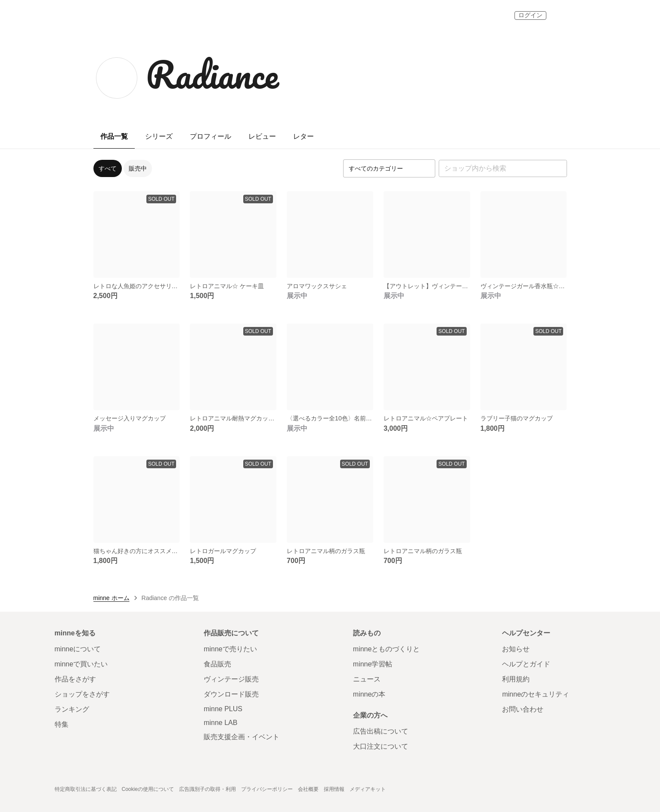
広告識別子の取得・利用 (208, 789)
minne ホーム (112, 598)
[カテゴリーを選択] (389, 168)
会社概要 (308, 789)
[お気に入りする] (169, 268)
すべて (108, 168)
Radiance (212, 74)
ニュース (367, 679)
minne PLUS (223, 709)
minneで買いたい (81, 664)
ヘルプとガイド (526, 664)
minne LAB (220, 723)
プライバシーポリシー (267, 789)
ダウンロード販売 (231, 694)
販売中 (138, 168)
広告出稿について (381, 731)
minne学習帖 (373, 664)
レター (304, 136)
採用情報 (334, 789)
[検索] (558, 168)
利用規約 (516, 679)
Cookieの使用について (148, 789)
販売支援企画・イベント (242, 737)
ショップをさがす (82, 694)
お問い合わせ (523, 709)
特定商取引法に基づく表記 (86, 789)
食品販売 (217, 664)
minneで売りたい (230, 649)
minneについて (78, 649)
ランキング (72, 709)
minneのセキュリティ (536, 694)
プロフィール (211, 136)
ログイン (530, 15)
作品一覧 (114, 136)
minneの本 (369, 694)
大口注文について (381, 746)
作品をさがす (75, 679)
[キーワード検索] (503, 168)
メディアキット (368, 789)
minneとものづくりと (387, 649)
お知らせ (516, 649)
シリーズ (159, 136)
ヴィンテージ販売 (231, 679)
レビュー (262, 136)
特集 (62, 724)
